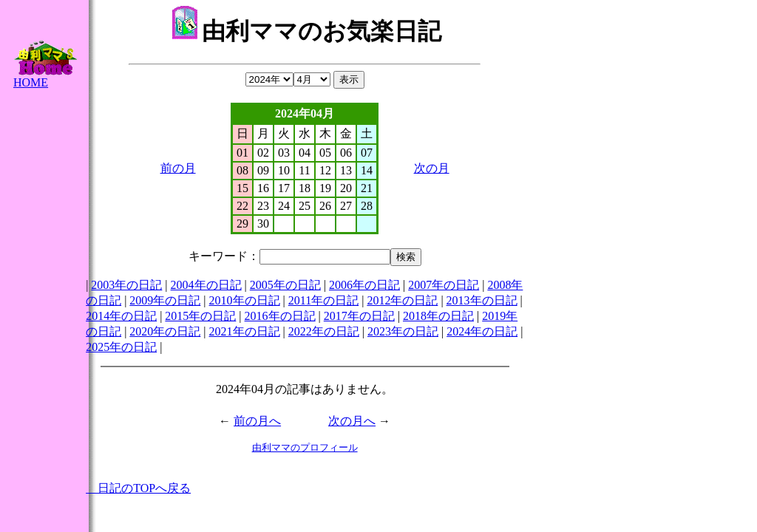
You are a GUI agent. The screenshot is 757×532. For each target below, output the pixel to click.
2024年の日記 (482, 331)
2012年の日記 (402, 300)
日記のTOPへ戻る (138, 488)
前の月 (178, 168)
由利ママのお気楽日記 (306, 31)
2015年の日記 (200, 316)
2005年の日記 (285, 285)
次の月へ (352, 421)
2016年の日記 (280, 316)
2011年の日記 (323, 300)
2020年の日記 (165, 331)
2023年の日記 (403, 331)
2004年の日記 (206, 285)
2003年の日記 (126, 285)
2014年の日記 (121, 316)
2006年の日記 (364, 285)
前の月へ (257, 421)
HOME (45, 77)
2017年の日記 (359, 316)
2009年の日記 (165, 300)
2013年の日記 (482, 300)
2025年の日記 (121, 347)
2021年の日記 (245, 331)
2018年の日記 (438, 316)
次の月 (432, 168)
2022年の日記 (324, 331)
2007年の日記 (444, 285)
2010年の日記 (245, 300)
